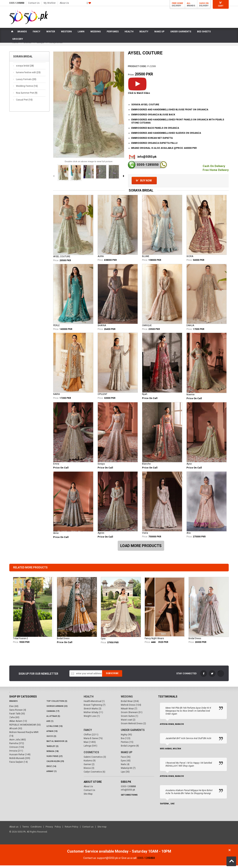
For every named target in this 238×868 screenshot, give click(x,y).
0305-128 (17, 3)
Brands (13, 704)
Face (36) (126, 759)
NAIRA (56, 397)
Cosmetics (91, 755)
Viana (145, 535)
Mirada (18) (53, 754)
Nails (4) (125, 767)
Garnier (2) (89, 767)
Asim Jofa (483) (18, 742)
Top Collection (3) (57, 704)
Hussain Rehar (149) (20, 757)
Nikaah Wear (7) (129, 711)
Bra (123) (126, 741)
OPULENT (102, 397)
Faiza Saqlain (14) (19, 764)
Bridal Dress (63, 641)
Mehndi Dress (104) (131, 707)
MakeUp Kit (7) (128, 770)
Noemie (190, 397)
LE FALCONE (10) (54, 729)
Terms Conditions (32, 829)
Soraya (101, 466)
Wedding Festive (27, 89)
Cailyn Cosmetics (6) (94, 774)
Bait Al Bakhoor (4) (57, 744)
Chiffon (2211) (91, 737)
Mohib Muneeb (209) (20, 761)
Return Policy (71, 829)
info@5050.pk (147, 159)
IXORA (190, 259)
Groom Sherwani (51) (132, 715)
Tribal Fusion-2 (20, 641)
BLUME (146, 259)
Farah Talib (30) (17, 716)
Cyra (103, 641)
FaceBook (204, 676)
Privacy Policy (53, 829)
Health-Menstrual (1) (94, 704)
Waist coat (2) (128, 722)
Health (89, 699)
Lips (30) (125, 774)
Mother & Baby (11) (93, 715)
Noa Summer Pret (27, 95)
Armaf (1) (52, 774)
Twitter (212, 676)
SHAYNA (102, 328)
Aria (189, 535)
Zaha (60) (14, 720)
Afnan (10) (52, 734)
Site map (102, 829)
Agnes (101, 535)
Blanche (146, 466)
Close (230, 853)
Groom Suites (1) (130, 718)
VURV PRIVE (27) (54, 759)
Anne (56, 536)
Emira (56, 466)
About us (14, 829)
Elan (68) (14, 709)
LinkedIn (221, 676)
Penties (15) (127, 744)
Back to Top (231, 861)
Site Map (88, 796)
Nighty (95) (126, 737)
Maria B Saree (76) (93, 741)
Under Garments (133, 732)
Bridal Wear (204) (130, 704)
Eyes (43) (126, 763)
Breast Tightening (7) (95, 707)
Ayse (189, 466)
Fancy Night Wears (154, 641)
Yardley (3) (52, 749)
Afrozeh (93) (16, 731)
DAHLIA (190, 328)
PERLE (56, 328)
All (189, 3)
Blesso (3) (89, 770)
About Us (64, 3)
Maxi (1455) (90, 744)
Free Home (177, 3)
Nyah (145, 397)
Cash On (204, 3)
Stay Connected (186, 676)
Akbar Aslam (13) (18, 723)
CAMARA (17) (53, 714)
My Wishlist (50, 3)
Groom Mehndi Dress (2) (133, 726)
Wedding (127, 699)
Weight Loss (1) (92, 718)
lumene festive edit (28, 75)
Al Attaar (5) (53, 719)
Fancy (88, 732)
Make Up (127, 755)
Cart (221, 6)
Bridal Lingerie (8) (130, 748)
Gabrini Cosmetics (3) (95, 759)
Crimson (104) (17, 749)
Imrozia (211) (16, 753)
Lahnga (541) (90, 748)
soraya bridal (25, 68)
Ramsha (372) (17, 746)
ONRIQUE (147, 328)
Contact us (88, 829)
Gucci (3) (51, 739)
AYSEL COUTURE (62, 259)
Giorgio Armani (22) (57, 709)
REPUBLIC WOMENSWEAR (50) (25, 727)
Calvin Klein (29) (55, 764)
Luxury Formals (26, 82)
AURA (101, 259)
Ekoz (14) (51, 769)
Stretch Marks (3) (93, 711)
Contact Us (34, 3)
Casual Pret (24, 102)
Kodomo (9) (90, 763)
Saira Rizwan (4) (18, 712)
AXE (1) (50, 724)
